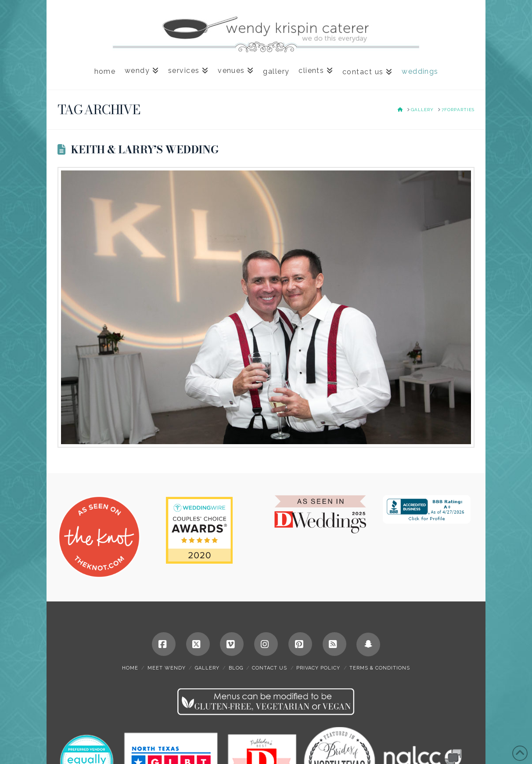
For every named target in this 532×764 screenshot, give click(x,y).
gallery (207, 668)
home (130, 668)
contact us (270, 668)
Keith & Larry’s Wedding (144, 150)
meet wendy (167, 668)
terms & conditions (380, 668)
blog (236, 668)
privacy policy (318, 668)
